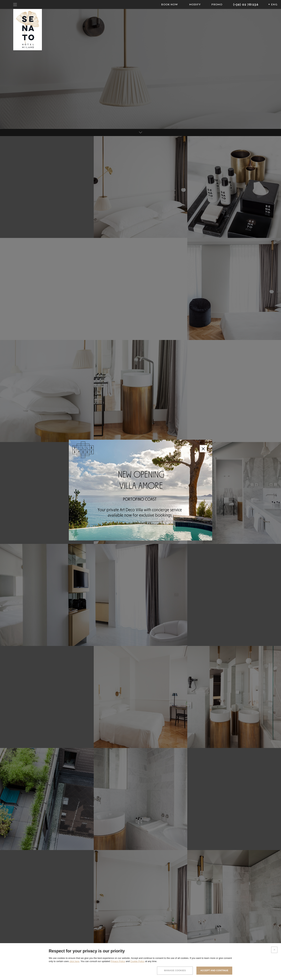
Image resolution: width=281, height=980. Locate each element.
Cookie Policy (137, 961)
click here (74, 961)
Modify (195, 4)
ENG (274, 4)
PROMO (217, 4)
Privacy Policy (118, 961)
